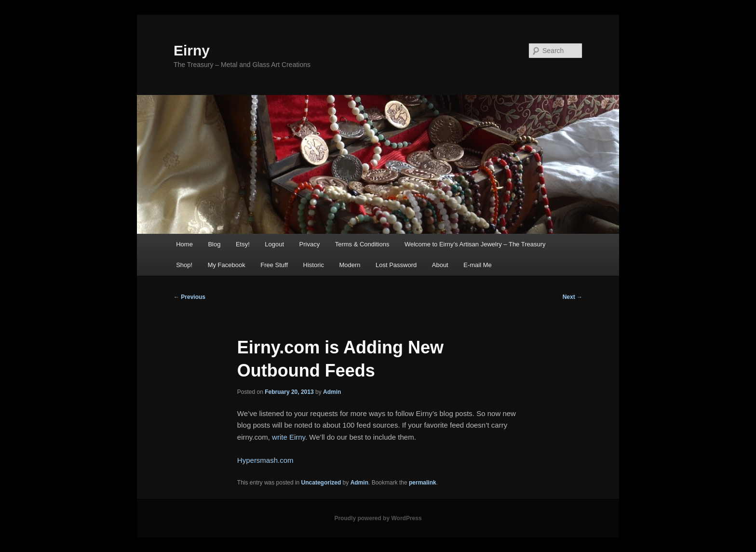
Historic (314, 265)
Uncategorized (321, 483)
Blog (214, 244)
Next (573, 297)
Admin (332, 392)
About (440, 265)
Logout (274, 244)
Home (184, 244)
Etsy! (243, 244)
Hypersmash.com (265, 460)
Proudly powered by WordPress (378, 518)
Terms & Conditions (362, 244)
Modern (350, 265)
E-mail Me (478, 265)
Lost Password (396, 265)
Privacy (310, 244)
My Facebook (227, 265)
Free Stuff (274, 265)
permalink (423, 483)
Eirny (192, 50)
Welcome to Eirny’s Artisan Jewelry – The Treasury (475, 244)
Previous (189, 297)
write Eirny (289, 437)
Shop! (184, 265)
